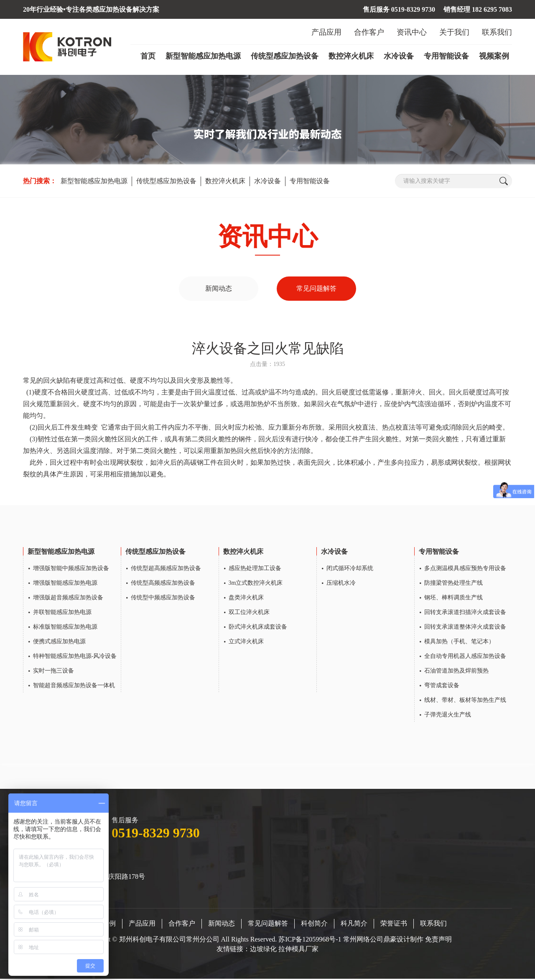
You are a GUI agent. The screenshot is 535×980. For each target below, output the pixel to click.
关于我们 (454, 32)
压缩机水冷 (341, 584)
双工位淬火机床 (249, 613)
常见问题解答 (316, 289)
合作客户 (369, 32)
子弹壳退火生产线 (448, 715)
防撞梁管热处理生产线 (453, 584)
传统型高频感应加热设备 (163, 584)
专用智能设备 (446, 56)
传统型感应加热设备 (285, 56)
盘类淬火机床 (246, 598)
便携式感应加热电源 (59, 642)
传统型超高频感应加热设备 (166, 569)
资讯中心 (412, 32)
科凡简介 (354, 924)
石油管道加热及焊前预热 (456, 672)
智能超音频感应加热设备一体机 (74, 686)
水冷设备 (399, 56)
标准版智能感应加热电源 (65, 628)
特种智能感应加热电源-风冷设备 (75, 657)
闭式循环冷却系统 (350, 569)
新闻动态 (219, 289)
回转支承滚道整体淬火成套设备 (465, 628)
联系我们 (497, 32)
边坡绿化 (263, 950)
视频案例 (494, 56)
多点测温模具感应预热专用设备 (465, 569)
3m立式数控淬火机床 (256, 584)
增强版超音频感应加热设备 (68, 598)
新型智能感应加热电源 (203, 56)
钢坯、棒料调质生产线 (453, 598)
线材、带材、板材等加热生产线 (465, 701)
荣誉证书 (394, 924)
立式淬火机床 (246, 642)
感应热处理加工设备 (255, 569)
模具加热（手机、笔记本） (459, 642)
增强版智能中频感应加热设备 (71, 569)
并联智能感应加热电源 (62, 613)
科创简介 (314, 924)
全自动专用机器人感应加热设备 (465, 657)
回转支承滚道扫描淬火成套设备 (465, 613)
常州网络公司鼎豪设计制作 (383, 940)
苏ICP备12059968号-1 (311, 940)
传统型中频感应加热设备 (163, 598)
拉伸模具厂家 (298, 950)
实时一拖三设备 (53, 672)
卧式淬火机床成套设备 (258, 628)
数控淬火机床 (351, 56)
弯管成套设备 (442, 686)
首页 (148, 56)
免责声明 (438, 940)
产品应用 (326, 32)
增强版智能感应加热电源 (65, 584)
